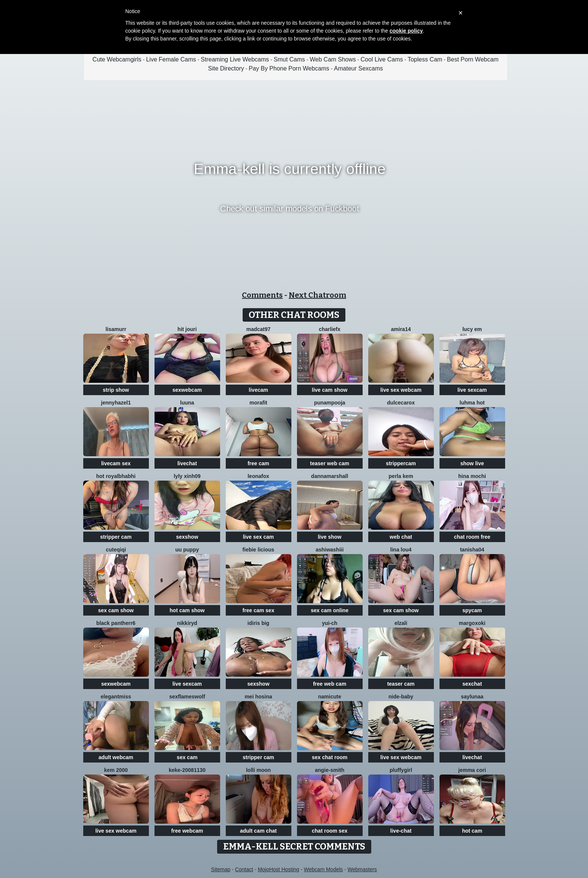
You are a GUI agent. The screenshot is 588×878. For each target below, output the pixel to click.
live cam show (330, 390)
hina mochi (472, 476)
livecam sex (116, 463)
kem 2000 (116, 770)
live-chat (401, 831)
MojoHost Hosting (278, 869)
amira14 (401, 329)
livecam (258, 390)
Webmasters (362, 869)
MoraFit (258, 403)
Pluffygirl (401, 770)
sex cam (187, 757)
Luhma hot (472, 403)
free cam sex (259, 610)
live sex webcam (401, 390)
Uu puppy (187, 550)
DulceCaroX (401, 403)
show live (472, 463)
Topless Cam (425, 59)
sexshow (187, 537)
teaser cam (401, 684)
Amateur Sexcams (359, 68)
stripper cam (116, 537)
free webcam (187, 831)
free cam (258, 463)
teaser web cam (330, 463)
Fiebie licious (259, 550)
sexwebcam (187, 390)
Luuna (187, 403)
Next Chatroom (317, 295)
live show (329, 537)
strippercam (401, 463)
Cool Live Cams (382, 59)
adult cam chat (258, 831)
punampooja (329, 403)
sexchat (472, 684)
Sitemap (221, 869)
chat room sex (330, 831)
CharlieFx (330, 329)
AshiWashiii (330, 550)
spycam (472, 610)
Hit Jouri (187, 329)
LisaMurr (116, 329)
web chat (401, 537)
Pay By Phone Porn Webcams (289, 68)
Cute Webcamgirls (117, 59)
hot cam (472, 831)
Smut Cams (289, 59)
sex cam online (330, 610)
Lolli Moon (258, 770)
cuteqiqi (116, 550)
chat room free (472, 537)
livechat (187, 463)
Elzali (401, 623)
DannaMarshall (330, 476)
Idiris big (258, 623)
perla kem (401, 476)
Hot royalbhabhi (116, 476)
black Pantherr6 (116, 623)
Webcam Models (323, 869)
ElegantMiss (116, 697)
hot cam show (187, 610)
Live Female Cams (171, 59)
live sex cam (259, 537)
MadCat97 (259, 329)
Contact (244, 869)
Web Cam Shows (333, 59)
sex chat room (330, 757)
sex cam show (116, 610)
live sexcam (472, 390)
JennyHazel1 (116, 403)
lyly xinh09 (187, 476)
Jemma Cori (472, 770)
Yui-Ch (329, 623)
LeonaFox (258, 476)
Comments (262, 295)
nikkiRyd (187, 623)
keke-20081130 (187, 770)
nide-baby (401, 697)
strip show (116, 390)
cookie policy (406, 31)
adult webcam (116, 757)
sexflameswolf (187, 697)
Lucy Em (472, 329)
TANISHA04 (472, 550)
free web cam (330, 684)
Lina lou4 (401, 550)
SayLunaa (472, 697)
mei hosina (258, 697)
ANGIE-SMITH (330, 770)
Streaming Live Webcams (235, 59)
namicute (329, 697)
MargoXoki (472, 623)
